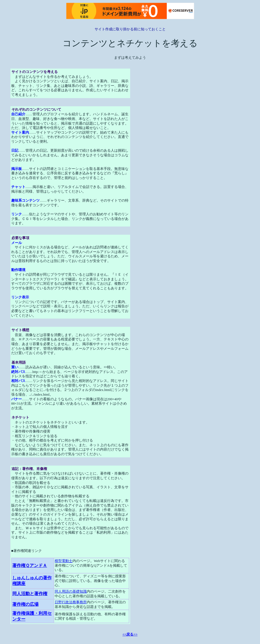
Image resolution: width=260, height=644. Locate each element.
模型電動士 (64, 561)
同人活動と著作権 (30, 594)
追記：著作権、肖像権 (29, 469)
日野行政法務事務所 (71, 602)
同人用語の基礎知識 (71, 592)
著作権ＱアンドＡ (30, 565)
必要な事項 (20, 238)
